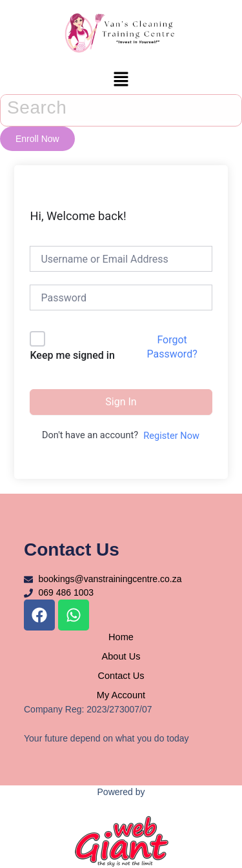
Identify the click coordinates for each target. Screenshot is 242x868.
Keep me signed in (72, 355)
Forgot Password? (172, 347)
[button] (121, 80)
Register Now (171, 436)
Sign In (121, 402)
